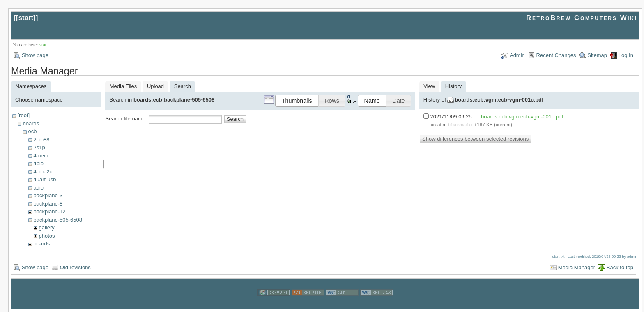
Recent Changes (556, 55)
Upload (155, 86)
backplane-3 (48, 195)
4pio (38, 163)
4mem (41, 156)
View (429, 86)
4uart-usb (45, 179)
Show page (35, 55)
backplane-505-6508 (58, 220)
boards (31, 124)
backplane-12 (49, 211)
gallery (46, 228)
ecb (32, 131)
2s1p (39, 147)
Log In (626, 55)
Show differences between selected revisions (475, 139)
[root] (23, 115)
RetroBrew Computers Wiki (582, 18)
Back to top (620, 267)
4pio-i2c (43, 172)
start (26, 18)
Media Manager (577, 267)
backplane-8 (48, 204)
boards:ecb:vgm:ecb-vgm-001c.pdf (499, 100)
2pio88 (41, 140)
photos (47, 236)
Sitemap (597, 55)
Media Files (123, 86)
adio (38, 188)
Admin (517, 55)
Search (235, 119)
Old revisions (75, 267)
